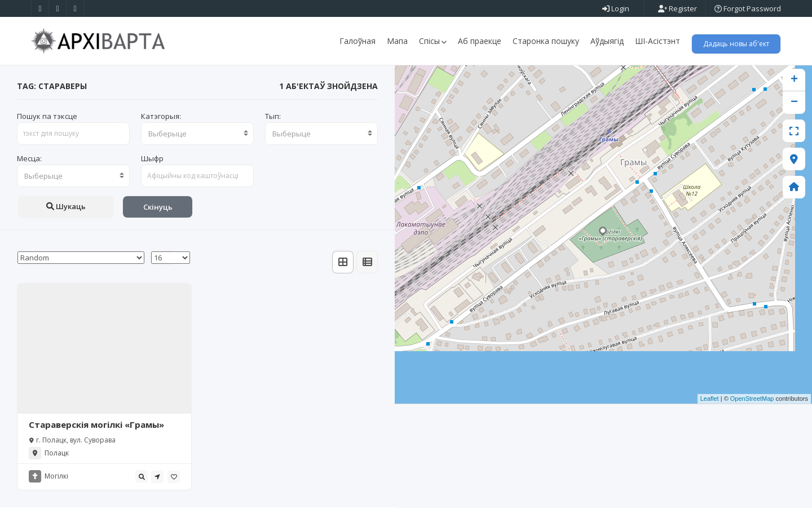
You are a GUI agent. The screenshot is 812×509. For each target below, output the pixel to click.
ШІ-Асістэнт (657, 41)
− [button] (794, 104)
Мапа (397, 41)
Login (616, 8)
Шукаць (66, 207)
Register (678, 8)
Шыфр (152, 160)
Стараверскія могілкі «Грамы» (96, 426)
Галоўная (358, 41)
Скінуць (158, 208)
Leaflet (710, 400)
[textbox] (197, 135)
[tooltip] (142, 478)
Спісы (433, 41)
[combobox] (197, 135)
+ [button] (794, 81)
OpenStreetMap (752, 400)
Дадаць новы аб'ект (736, 44)
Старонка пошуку (546, 41)
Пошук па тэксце (47, 117)
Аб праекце (480, 41)
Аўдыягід (607, 41)
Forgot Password (748, 8)
